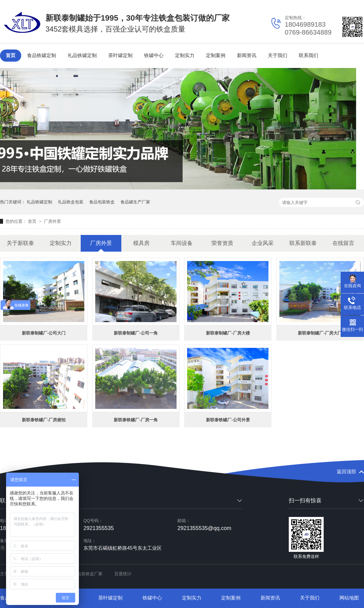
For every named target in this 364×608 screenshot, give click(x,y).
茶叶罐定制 (120, 55)
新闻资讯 (247, 55)
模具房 (141, 243)
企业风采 (263, 243)
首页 (11, 55)
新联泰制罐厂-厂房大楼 (228, 333)
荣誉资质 (222, 243)
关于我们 (278, 55)
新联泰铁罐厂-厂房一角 (136, 420)
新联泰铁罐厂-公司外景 (228, 420)
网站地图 (349, 598)
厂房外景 (52, 221)
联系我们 (308, 55)
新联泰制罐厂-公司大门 (44, 333)
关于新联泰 (20, 243)
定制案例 (216, 55)
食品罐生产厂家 (135, 202)
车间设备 (182, 243)
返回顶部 (346, 472)
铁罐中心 (154, 55)
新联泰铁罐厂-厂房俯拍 (44, 420)
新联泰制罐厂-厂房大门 (320, 333)
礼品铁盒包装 (71, 202)
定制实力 (185, 55)
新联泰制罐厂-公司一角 (136, 333)
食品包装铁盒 (102, 202)
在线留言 (343, 243)
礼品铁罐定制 (82, 55)
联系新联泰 (303, 243)
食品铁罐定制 (42, 55)
